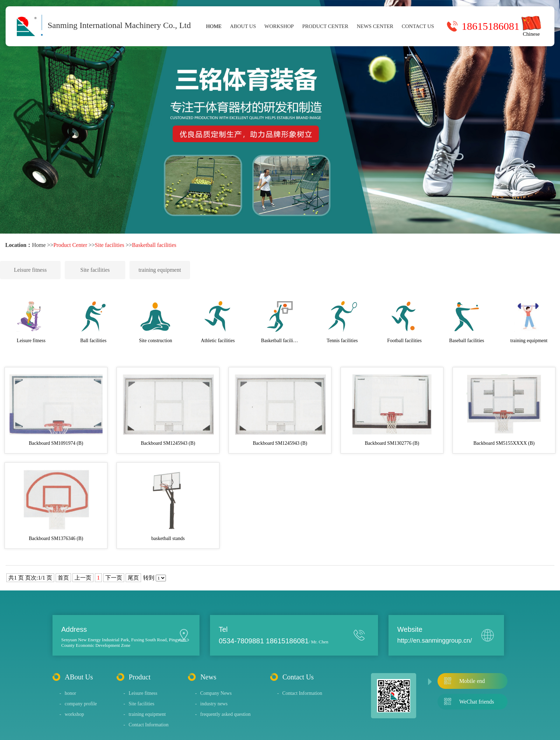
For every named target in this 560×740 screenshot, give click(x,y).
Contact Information (146, 725)
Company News (213, 693)
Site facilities (110, 245)
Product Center (325, 26)
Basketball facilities (154, 245)
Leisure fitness (30, 270)
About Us (243, 26)
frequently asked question (223, 714)
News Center (375, 26)
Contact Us (418, 26)
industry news (211, 704)
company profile (78, 704)
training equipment (160, 270)
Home (214, 26)
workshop (279, 26)
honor (68, 693)
